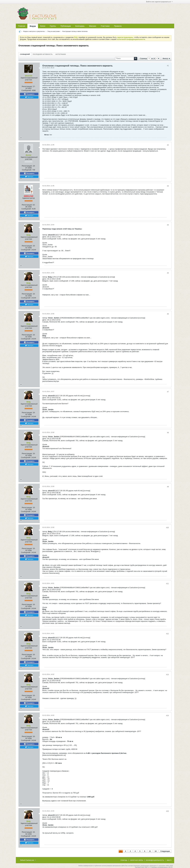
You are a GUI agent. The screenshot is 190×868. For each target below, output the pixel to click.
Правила (118, 26)
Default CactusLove (28, 860)
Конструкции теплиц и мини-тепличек (75, 31)
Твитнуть (29, 97)
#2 (168, 145)
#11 (167, 584)
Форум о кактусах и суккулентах (34, 31)
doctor (28, 155)
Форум (33, 26)
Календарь (80, 26)
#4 (168, 225)
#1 (168, 66)
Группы (53, 26)
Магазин (93, 26)
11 (150, 851)
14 (156, 851)
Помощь (124, 860)
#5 (168, 273)
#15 (167, 811)
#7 (168, 392)
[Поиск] (126, 59)
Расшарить (29, 94)
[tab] (25, 54)
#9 (168, 487)
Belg (28, 235)
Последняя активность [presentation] (43, 54)
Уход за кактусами (54, 31)
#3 (168, 186)
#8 (168, 433)
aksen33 (28, 76)
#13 (167, 675)
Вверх (169, 860)
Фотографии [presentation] (61, 54)
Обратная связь (136, 860)
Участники (105, 26)
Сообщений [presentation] (25, 54)
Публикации (66, 26)
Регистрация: (27, 86)
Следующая (165, 851)
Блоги (43, 26)
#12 (167, 634)
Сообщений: (26, 90)
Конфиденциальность (155, 860)
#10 (167, 528)
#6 (168, 314)
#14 (167, 716)
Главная (22, 26)
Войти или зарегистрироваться (159, 2)
